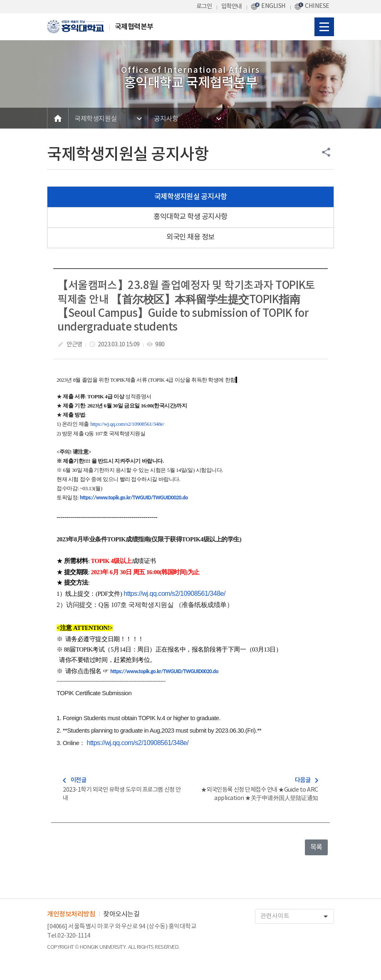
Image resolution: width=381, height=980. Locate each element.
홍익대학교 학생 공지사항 (190, 217)
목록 (316, 847)
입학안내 (232, 6)
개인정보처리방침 (71, 914)
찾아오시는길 (121, 914)
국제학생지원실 (96, 119)
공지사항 (166, 119)
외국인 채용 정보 (190, 237)
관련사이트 (297, 917)
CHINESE (317, 6)
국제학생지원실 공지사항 (190, 197)
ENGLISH (273, 6)
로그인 (204, 6)
